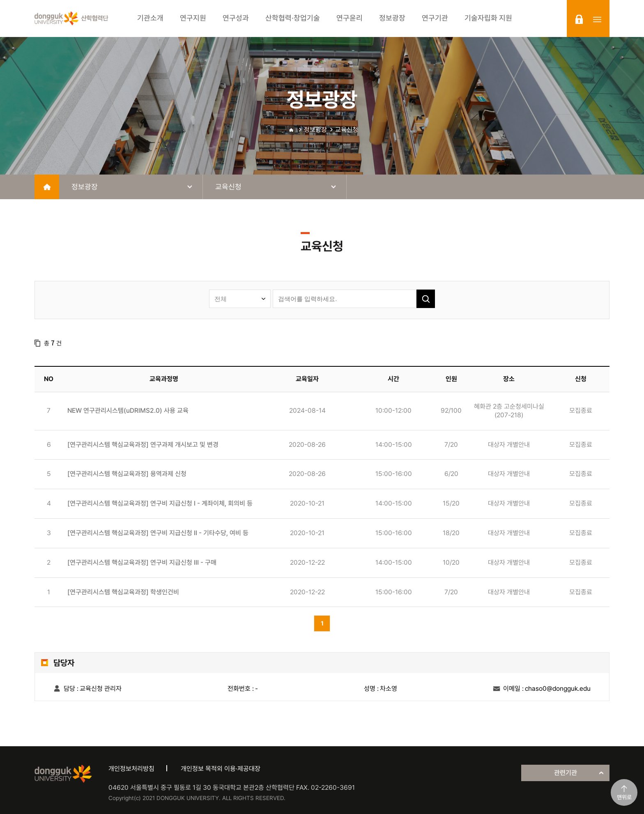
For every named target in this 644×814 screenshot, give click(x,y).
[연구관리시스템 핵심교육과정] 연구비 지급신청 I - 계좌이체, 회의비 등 (160, 503)
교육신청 (347, 130)
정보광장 (315, 130)
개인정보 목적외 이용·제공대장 (221, 769)
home (47, 187)
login (579, 19)
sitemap (597, 19)
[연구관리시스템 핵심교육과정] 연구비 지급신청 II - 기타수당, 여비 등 (158, 533)
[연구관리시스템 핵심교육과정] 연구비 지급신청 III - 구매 (142, 562)
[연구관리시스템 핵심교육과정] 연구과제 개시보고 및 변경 (143, 445)
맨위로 (624, 797)
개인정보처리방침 (131, 769)
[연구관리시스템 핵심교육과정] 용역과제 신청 (127, 474)
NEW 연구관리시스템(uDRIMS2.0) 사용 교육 (128, 410)
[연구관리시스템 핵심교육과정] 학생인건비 (123, 592)
